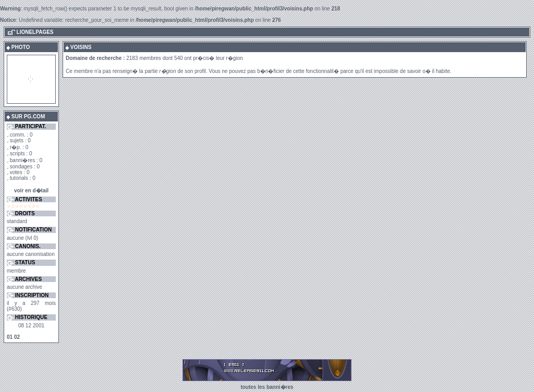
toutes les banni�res (267, 387)
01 (10, 337)
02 (17, 337)
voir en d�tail (31, 191)
